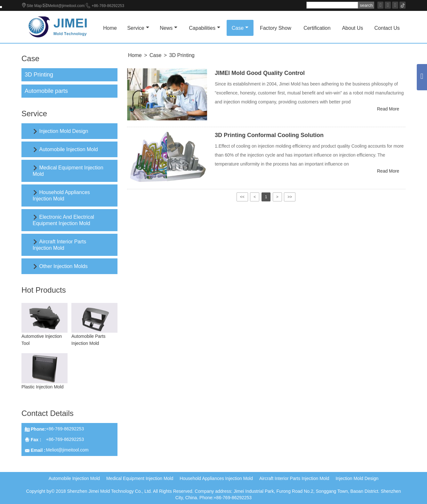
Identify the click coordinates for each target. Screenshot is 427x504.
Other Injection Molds (63, 266)
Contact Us (387, 28)
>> (290, 197)
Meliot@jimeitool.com (66, 6)
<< (242, 197)
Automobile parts (46, 91)
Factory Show (276, 28)
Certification (317, 28)
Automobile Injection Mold (68, 149)
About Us (352, 28)
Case (240, 28)
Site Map (34, 6)
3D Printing (182, 55)
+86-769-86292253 (108, 6)
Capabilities (205, 28)
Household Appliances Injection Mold (216, 478)
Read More (388, 109)
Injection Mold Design (64, 131)
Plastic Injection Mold (43, 387)
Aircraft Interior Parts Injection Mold (294, 478)
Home (110, 28)
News (169, 28)
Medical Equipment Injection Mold (140, 478)
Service (138, 28)
